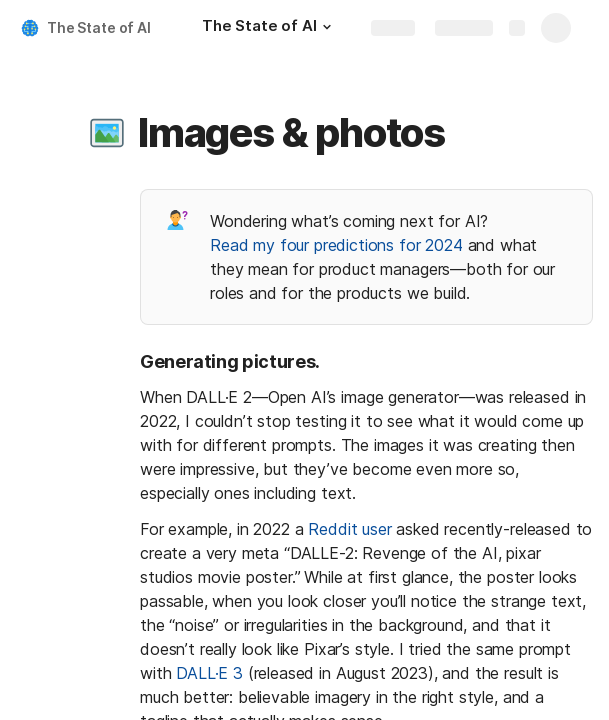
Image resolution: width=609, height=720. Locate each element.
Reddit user (349, 529)
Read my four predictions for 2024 (336, 245)
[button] (327, 27)
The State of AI (99, 27)
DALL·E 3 (209, 673)
